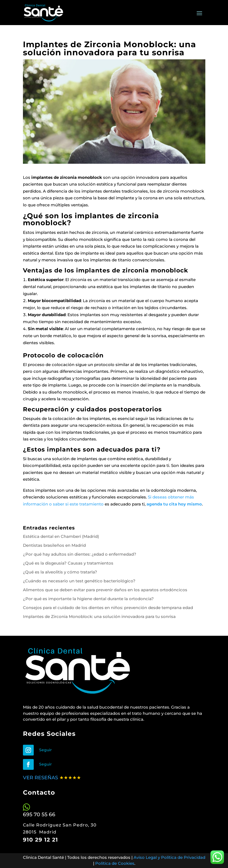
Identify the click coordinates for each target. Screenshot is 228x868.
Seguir (45, 750)
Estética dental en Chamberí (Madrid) (61, 536)
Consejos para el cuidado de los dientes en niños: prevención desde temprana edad (108, 608)
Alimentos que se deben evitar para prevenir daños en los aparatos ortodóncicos (105, 590)
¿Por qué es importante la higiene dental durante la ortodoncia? (88, 599)
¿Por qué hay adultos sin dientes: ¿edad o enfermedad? (80, 554)
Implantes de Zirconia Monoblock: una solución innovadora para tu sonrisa (99, 616)
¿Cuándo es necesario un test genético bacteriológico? (79, 581)
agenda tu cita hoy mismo (174, 504)
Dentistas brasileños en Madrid (54, 545)
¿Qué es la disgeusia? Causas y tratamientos (68, 563)
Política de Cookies (115, 863)
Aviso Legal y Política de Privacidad (169, 857)
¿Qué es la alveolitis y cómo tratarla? (60, 572)
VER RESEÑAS (41, 778)
